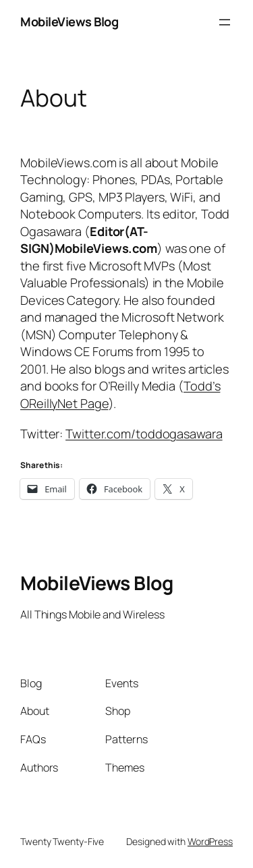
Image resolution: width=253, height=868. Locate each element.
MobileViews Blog (69, 22)
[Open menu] (225, 22)
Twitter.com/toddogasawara (144, 434)
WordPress (210, 841)
